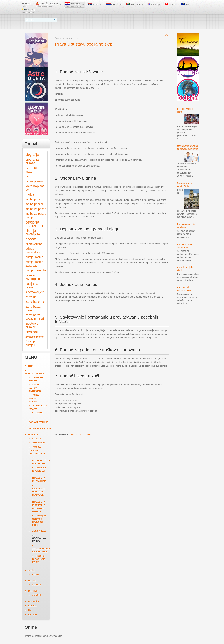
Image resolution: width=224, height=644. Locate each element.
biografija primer (32, 161)
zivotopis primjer (32, 325)
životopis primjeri (31, 343)
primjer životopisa (33, 277)
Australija (154, 4)
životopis (32, 332)
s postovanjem (35, 292)
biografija (32, 155)
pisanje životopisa (33, 233)
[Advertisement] (110, 56)
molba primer (34, 199)
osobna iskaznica (34, 224)
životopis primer (35, 337)
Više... (89, 435)
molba (30, 194)
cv (27, 176)
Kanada (171, 4)
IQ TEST (29, 11)
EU (185, 4)
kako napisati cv (35, 188)
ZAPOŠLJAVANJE (47, 4)
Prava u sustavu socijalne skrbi (84, 44)
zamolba (31, 297)
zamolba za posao (33, 308)
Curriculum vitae (33, 170)
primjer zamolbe (36, 270)
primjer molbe (34, 257)
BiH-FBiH (133, 4)
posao (31, 239)
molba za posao (36, 209)
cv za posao (34, 181)
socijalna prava (76, 435)
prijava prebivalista (33, 251)
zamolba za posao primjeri (35, 317)
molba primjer (34, 204)
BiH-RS (112, 4)
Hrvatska (73, 4)
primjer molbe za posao (34, 264)
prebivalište (34, 244)
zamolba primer (36, 302)
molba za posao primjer (36, 216)
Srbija (93, 4)
